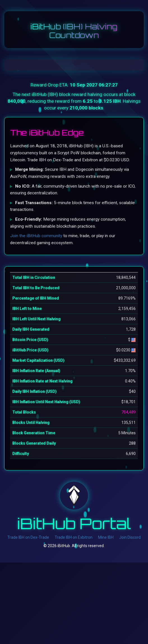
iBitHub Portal (74, 523)
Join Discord (130, 537)
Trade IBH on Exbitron (74, 537)
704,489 (129, 412)
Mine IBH (106, 537)
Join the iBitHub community (36, 236)
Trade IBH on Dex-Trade (28, 537)
